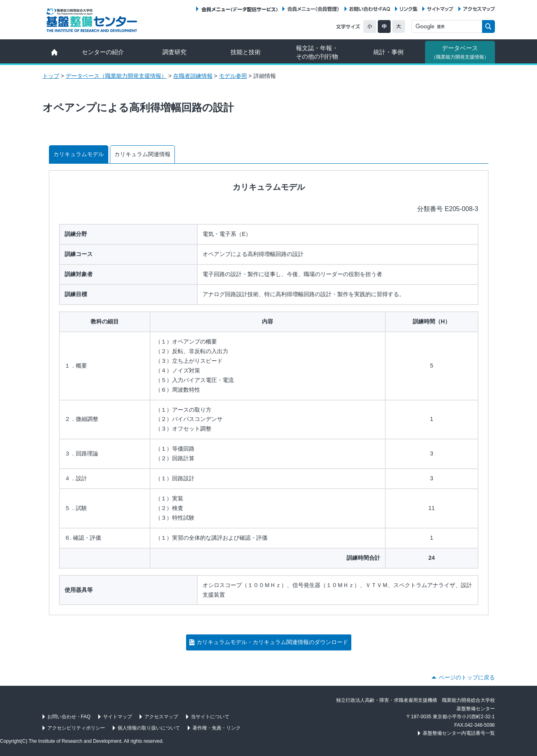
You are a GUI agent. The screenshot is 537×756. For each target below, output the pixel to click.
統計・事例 (388, 52)
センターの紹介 (103, 52)
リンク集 (409, 9)
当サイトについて (210, 717)
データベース (460, 52)
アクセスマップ (479, 9)
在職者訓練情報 (193, 76)
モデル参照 (233, 76)
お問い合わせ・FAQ (370, 9)
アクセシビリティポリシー (76, 728)
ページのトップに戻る (467, 677)
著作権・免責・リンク (217, 728)
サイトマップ (440, 9)
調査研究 (174, 52)
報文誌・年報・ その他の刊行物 (317, 52)
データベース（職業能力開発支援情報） (116, 76)
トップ (51, 76)
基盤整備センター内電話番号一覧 (459, 733)
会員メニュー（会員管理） (313, 9)
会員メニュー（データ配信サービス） (239, 9)
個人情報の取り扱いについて (149, 728)
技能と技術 (246, 52)
